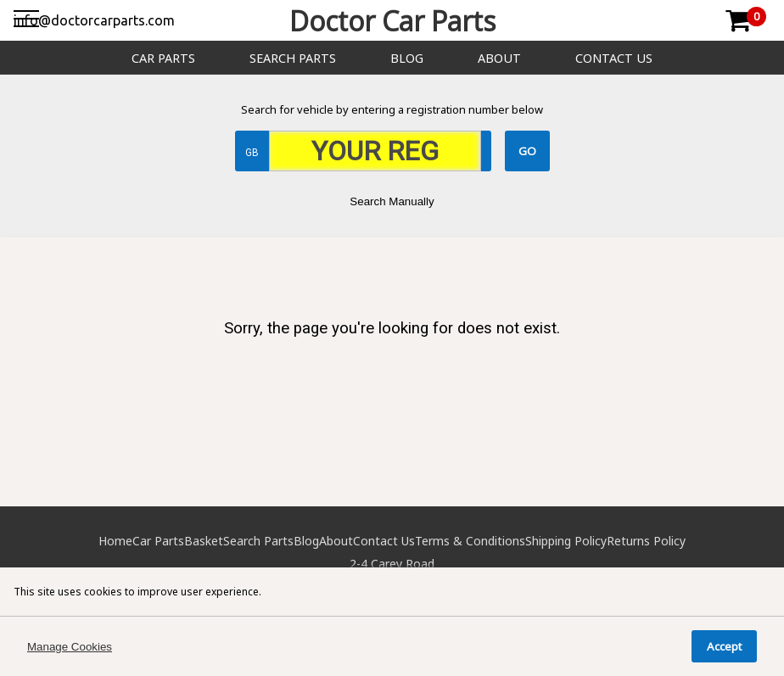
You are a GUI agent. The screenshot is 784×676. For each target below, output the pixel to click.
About (499, 58)
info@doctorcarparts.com (94, 20)
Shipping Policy (566, 541)
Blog (407, 58)
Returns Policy (646, 541)
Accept (724, 646)
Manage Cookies (70, 647)
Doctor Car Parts (392, 21)
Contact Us (614, 58)
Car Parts (163, 58)
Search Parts (293, 58)
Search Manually (392, 201)
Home (115, 541)
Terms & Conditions (470, 541)
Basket (204, 541)
